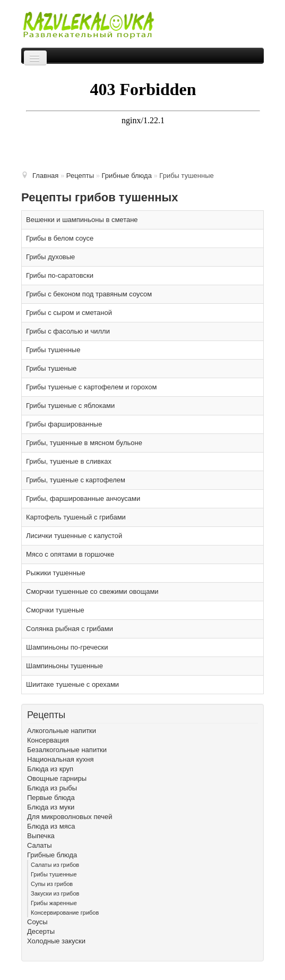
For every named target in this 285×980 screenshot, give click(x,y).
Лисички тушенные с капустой (74, 536)
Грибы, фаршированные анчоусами (83, 498)
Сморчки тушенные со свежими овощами (92, 591)
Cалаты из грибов (55, 865)
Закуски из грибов (55, 893)
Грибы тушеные (51, 368)
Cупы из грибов (52, 884)
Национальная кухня (60, 759)
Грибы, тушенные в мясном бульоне (84, 443)
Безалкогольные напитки (67, 750)
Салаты (40, 845)
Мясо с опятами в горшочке (70, 554)
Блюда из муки (51, 807)
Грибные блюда (52, 855)
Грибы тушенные (53, 350)
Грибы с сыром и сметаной (69, 313)
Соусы (37, 922)
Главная (45, 176)
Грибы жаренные (54, 903)
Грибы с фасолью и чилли (68, 331)
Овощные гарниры (57, 778)
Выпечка (41, 836)
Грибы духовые (50, 257)
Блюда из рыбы (52, 788)
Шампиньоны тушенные (64, 666)
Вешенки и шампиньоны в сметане (82, 220)
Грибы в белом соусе (60, 238)
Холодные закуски (56, 941)
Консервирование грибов (65, 913)
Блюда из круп (50, 769)
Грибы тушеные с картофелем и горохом (91, 387)
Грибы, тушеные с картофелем (76, 480)
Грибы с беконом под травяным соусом (89, 294)
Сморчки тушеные (55, 610)
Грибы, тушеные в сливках (69, 461)
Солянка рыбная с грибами (70, 629)
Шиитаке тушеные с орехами (72, 684)
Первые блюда (51, 798)
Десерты (41, 931)
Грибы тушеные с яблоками (70, 406)
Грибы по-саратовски (60, 275)
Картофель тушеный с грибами (76, 517)
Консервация (48, 740)
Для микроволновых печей (70, 817)
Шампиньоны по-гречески (67, 647)
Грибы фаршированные (64, 424)
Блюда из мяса (51, 826)
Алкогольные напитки (62, 731)
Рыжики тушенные (56, 573)
